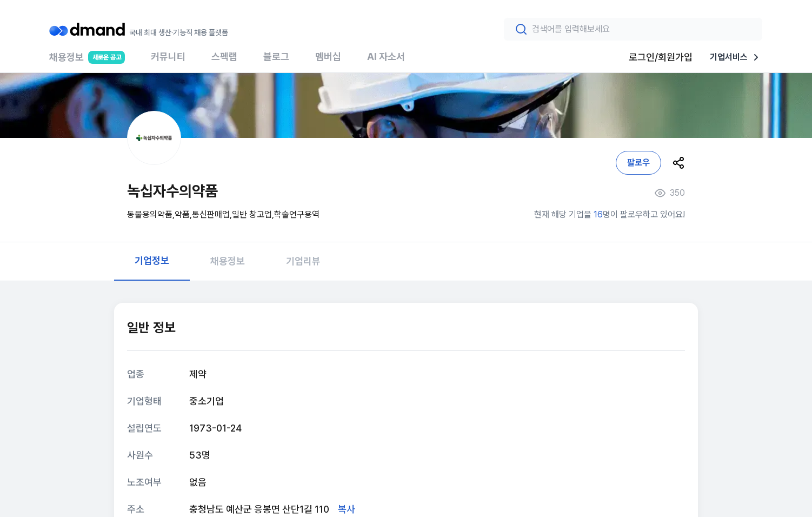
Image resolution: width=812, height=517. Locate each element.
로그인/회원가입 (661, 57)
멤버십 (328, 57)
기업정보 (152, 260)
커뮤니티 (168, 57)
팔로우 (638, 163)
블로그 (276, 57)
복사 (347, 509)
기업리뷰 (303, 261)
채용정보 (87, 62)
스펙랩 (224, 57)
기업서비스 (736, 57)
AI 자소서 (386, 57)
